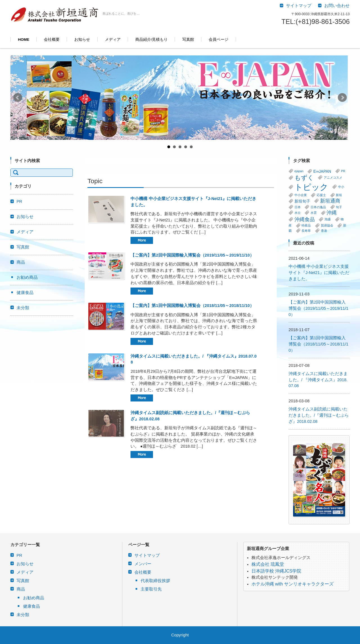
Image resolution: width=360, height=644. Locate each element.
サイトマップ (147, 555)
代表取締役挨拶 (155, 581)
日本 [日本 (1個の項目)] (298, 207)
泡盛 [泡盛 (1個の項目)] (328, 219)
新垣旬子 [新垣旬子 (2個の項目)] (302, 201)
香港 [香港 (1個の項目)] (324, 231)
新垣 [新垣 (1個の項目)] (339, 195)
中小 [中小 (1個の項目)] (341, 187)
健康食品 (25, 293)
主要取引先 (151, 589)
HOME (24, 40)
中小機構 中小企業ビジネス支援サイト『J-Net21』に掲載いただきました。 (319, 273)
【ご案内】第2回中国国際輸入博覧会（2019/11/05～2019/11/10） (192, 255)
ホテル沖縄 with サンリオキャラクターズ (292, 584)
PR (19, 201)
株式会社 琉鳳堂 (268, 564)
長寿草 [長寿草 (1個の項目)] (306, 231)
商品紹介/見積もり (152, 40)
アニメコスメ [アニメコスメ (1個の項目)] (333, 178)
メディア (113, 40)
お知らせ (82, 40)
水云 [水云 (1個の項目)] (298, 213)
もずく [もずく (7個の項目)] (304, 178)
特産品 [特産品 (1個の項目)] (306, 226)
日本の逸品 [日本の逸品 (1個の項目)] (318, 207)
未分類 (23, 308)
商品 (21, 262)
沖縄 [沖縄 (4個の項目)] (332, 213)
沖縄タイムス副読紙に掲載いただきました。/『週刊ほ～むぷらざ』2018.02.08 (319, 415)
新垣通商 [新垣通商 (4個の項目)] (330, 201)
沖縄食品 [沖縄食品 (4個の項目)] (305, 219)
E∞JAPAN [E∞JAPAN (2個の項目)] (322, 171)
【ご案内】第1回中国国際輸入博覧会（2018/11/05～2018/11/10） (192, 306)
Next (342, 98)
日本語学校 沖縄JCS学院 (276, 571)
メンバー (143, 564)
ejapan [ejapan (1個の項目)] (299, 171)
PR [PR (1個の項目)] (343, 171)
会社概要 (52, 40)
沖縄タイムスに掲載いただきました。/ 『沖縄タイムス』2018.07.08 (318, 380)
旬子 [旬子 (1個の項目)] (339, 207)
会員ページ (219, 40)
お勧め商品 (27, 277)
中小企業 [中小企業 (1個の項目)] (301, 195)
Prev (18, 98)
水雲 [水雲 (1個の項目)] (314, 213)
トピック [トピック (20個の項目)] (311, 187)
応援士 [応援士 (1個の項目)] (321, 195)
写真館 (188, 40)
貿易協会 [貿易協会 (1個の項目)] (327, 226)
